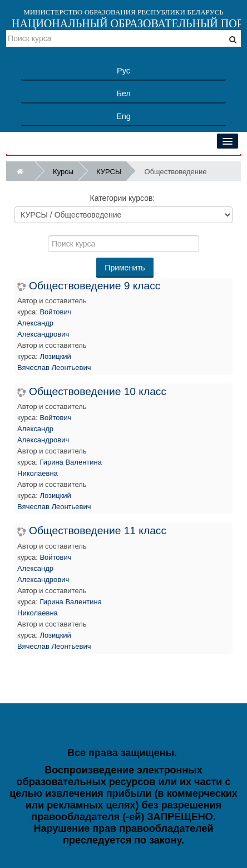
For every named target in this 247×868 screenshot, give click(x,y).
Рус (123, 71)
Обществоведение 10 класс (98, 391)
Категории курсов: (123, 198)
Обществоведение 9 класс (95, 286)
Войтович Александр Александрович (44, 323)
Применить (125, 268)
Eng (123, 116)
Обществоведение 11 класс (98, 531)
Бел (123, 93)
